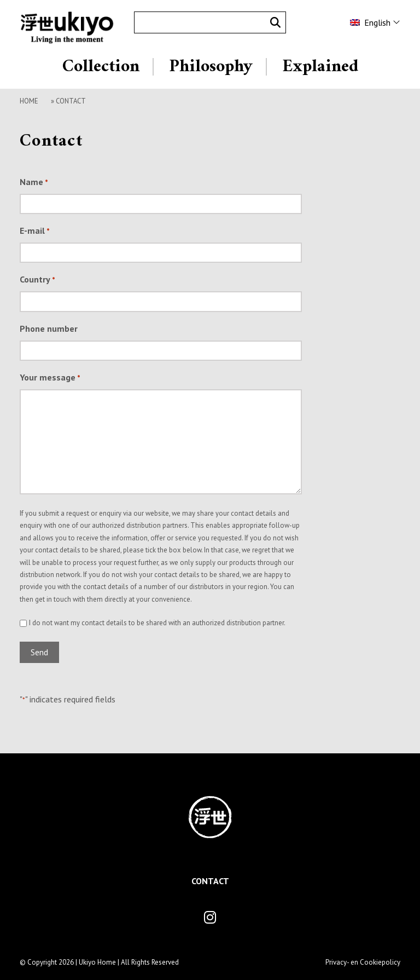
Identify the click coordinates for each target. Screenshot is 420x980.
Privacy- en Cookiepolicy (363, 962)
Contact (210, 881)
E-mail (35, 232)
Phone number (49, 328)
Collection (101, 67)
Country (37, 280)
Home (29, 101)
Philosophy (211, 67)
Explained (320, 67)
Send (39, 652)
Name (34, 183)
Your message (50, 378)
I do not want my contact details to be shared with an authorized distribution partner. (157, 623)
